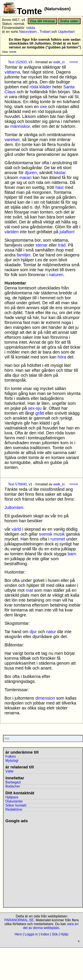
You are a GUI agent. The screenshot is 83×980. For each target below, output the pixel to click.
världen (12, 232)
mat (29, 590)
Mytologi (12, 761)
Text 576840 (17, 484)
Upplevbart (66, 32)
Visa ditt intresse (42, 21)
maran (25, 178)
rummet (58, 539)
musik (59, 534)
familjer (24, 255)
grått (40, 413)
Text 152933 (17, 62)
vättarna (12, 72)
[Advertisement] (40, 863)
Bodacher (13, 786)
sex (31, 408)
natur (51, 632)
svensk (46, 534)
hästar (60, 173)
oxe (43, 107)
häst (60, 187)
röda (34, 87)
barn (72, 554)
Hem (18, 934)
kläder (45, 87)
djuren (31, 173)
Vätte (9, 771)
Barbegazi (13, 782)
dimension (45, 698)
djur (33, 632)
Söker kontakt (16, 805)
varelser (12, 140)
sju (39, 408)
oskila (31, 28)
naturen (56, 275)
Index (45, 934)
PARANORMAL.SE (19, 920)
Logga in (31, 934)
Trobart (45, 32)
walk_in (59, 62)
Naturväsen (28, 32)
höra (62, 357)
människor (20, 126)
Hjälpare (12, 797)
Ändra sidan (69, 21)
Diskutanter (14, 801)
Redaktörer (14, 809)
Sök (55, 934)
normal (74, 62)
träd (62, 245)
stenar (42, 245)
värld (16, 529)
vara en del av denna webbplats (51, 926)
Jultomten (14, 507)
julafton (67, 232)
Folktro (11, 756)
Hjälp (65, 934)
